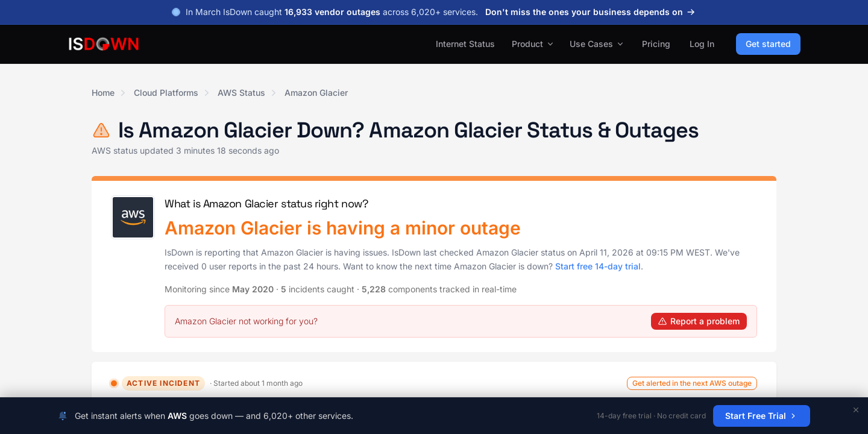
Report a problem (699, 321)
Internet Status (465, 44)
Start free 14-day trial (598, 266)
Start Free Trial (762, 416)
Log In (702, 44)
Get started (768, 44)
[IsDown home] (104, 44)
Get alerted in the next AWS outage (692, 383)
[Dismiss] (856, 410)
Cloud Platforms (166, 93)
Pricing (656, 44)
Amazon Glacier (316, 93)
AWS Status (241, 93)
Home (103, 93)
